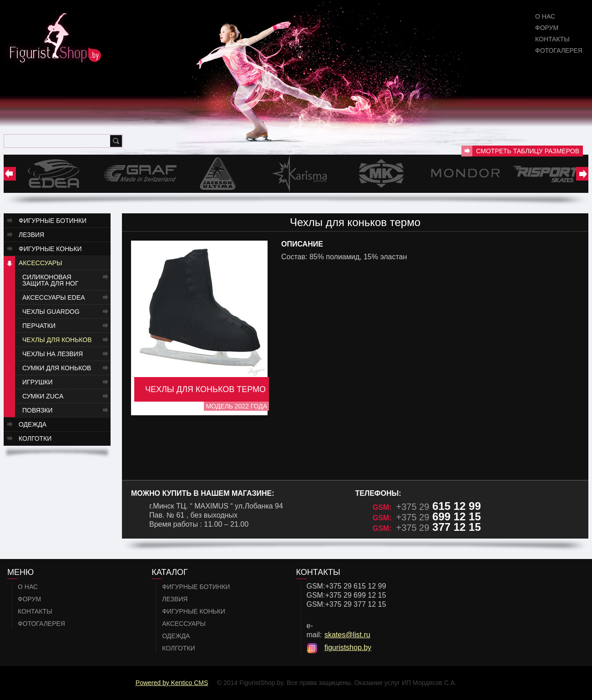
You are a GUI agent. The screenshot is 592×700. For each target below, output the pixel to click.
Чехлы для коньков (57, 340)
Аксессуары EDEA (54, 297)
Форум (547, 28)
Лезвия (31, 235)
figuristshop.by (348, 647)
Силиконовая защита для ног (51, 280)
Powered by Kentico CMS (172, 683)
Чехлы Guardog (51, 312)
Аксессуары (40, 263)
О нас (545, 16)
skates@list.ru (347, 635)
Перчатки (39, 326)
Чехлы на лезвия (53, 354)
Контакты (552, 39)
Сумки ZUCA (43, 396)
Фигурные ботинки (53, 221)
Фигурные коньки (50, 249)
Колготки (35, 438)
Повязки (38, 410)
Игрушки (38, 382)
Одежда (33, 424)
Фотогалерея (559, 50)
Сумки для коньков (57, 368)
